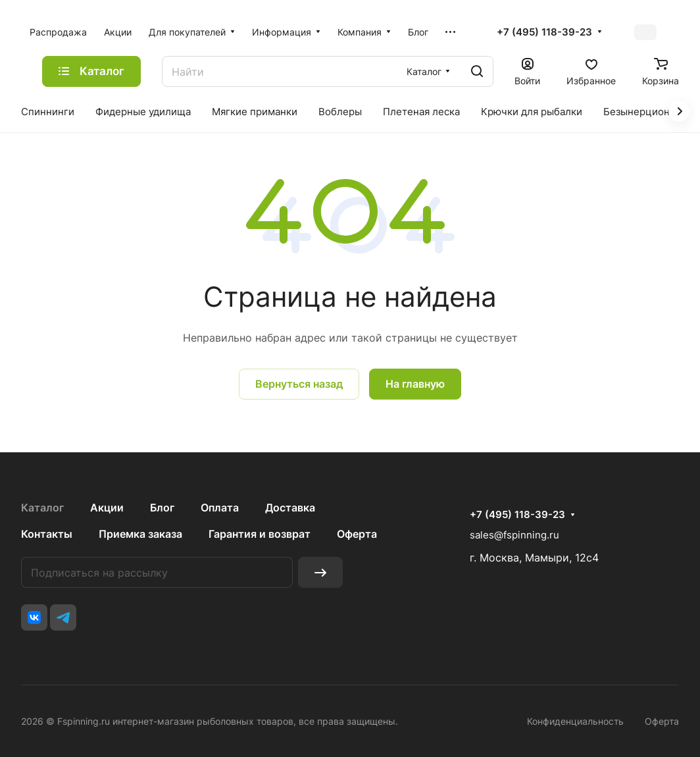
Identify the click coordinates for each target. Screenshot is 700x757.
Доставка (290, 508)
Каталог (42, 508)
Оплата (220, 508)
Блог (162, 508)
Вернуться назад (299, 384)
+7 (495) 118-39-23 (544, 32)
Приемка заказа (140, 534)
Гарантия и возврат (260, 534)
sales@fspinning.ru (514, 535)
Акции (107, 508)
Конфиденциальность (575, 721)
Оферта (357, 534)
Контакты (47, 534)
